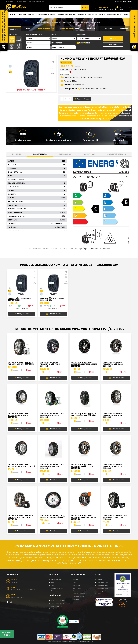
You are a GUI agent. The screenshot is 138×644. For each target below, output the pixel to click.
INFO (29, 370)
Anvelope (22, 15)
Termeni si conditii (79, 594)
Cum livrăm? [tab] (89, 154)
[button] (90, 136)
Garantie (76, 591)
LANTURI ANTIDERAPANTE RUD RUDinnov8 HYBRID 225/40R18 (84, 414)
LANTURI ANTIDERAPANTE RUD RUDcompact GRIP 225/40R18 (21, 363)
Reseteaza (113, 44)
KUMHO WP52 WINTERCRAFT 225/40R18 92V (83, 22)
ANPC (75, 583)
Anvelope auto (103, 583)
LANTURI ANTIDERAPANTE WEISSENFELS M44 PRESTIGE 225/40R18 (83, 466)
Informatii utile (56, 580)
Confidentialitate (78, 597)
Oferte (100, 580)
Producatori (55, 591)
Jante (31, 15)
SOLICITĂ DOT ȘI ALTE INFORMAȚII (31, 90)
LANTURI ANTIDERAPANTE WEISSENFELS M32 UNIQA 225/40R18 (113, 364)
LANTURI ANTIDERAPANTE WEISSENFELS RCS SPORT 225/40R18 (113, 415)
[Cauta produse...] (65, 7)
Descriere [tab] (17, 154)
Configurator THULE (87, 15)
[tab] (14, 29)
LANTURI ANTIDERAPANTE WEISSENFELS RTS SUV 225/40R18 (22, 465)
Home (13, 15)
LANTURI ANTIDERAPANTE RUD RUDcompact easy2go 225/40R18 (52, 466)
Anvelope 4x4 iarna (57, 22)
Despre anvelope (57, 588)
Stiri (52, 585)
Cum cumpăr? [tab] (65, 154)
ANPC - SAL (76, 585)
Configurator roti (66, 15)
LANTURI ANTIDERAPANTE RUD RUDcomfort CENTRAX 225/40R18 (115, 517)
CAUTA (85, 7)
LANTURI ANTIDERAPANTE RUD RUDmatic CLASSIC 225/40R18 (52, 516)
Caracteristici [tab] (40, 154)
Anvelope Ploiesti (103, 591)
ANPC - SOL (77, 588)
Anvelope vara (103, 585)
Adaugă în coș (82, 99)
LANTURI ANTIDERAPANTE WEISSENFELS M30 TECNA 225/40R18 (50, 364)
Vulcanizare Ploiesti (46, 15)
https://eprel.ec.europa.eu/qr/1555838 (94, 249)
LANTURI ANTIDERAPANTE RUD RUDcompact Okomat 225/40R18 (52, 415)
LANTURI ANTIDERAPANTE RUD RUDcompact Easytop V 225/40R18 (20, 517)
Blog (53, 583)
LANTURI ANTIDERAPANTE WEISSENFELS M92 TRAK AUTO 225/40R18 (83, 517)
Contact (128, 15)
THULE (102, 15)
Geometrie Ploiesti (58, 603)
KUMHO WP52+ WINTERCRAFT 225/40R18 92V (20, 299)
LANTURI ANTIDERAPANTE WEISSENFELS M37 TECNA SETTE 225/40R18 (84, 364)
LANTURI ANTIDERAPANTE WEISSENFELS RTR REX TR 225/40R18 (18, 415)
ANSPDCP (76, 599)
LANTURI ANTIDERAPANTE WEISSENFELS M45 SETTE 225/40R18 (113, 466)
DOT (31, 306)
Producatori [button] (114, 15)
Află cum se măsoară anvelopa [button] (92, 89)
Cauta (113, 38)
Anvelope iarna (103, 588)
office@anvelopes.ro (17, 597)
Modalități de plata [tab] (116, 154)
